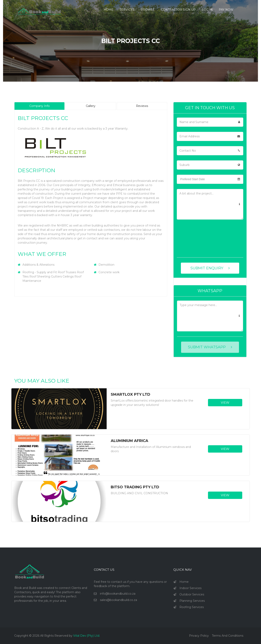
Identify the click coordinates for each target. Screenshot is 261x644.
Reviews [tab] (142, 106)
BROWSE (148, 10)
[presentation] (194, 239)
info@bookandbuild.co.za (118, 594)
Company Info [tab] (40, 106)
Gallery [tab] (91, 106)
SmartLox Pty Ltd (130, 395)
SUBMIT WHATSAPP (210, 347)
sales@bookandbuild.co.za (118, 600)
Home (108, 10)
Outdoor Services (192, 594)
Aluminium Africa (129, 441)
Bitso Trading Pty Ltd (135, 487)
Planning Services (192, 601)
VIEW (225, 402)
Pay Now (226, 10)
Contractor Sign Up (178, 10)
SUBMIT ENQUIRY (210, 268)
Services (127, 10)
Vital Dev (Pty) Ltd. (87, 636)
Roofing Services (192, 607)
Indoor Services (190, 588)
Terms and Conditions (228, 636)
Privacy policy (199, 636)
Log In (207, 10)
